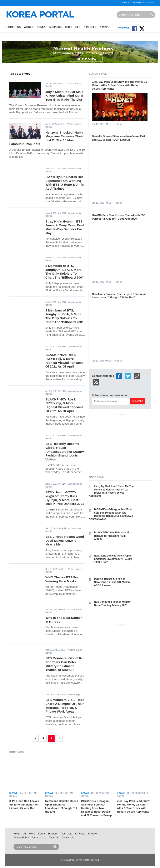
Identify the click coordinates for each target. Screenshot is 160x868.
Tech (68, 27)
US (19, 27)
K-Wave (104, 27)
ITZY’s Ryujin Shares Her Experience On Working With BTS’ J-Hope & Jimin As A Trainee (65, 183)
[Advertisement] (120, 443)
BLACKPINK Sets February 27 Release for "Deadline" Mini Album (112, 536)
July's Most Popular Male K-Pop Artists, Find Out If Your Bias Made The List (64, 96)
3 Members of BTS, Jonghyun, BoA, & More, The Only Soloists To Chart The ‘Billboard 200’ (64, 272)
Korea (41, 27)
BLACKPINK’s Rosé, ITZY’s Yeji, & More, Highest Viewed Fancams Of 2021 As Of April (64, 361)
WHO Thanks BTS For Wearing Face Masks (62, 579)
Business (55, 27)
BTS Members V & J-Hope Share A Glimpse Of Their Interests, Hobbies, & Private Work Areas (65, 706)
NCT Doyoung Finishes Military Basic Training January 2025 (112, 603)
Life (78, 27)
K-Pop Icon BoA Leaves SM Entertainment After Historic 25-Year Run (24, 805)
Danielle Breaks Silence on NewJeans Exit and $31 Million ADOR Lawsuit (118, 138)
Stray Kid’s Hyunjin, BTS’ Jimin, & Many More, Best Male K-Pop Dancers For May (65, 227)
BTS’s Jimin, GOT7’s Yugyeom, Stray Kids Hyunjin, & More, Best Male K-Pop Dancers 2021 (65, 498)
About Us (54, 838)
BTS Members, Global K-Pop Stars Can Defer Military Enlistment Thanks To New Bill (64, 664)
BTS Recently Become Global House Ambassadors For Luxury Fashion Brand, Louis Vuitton (65, 452)
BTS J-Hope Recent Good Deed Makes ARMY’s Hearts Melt (65, 540)
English (137, 3)
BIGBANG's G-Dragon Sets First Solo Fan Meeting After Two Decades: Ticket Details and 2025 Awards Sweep (111, 514)
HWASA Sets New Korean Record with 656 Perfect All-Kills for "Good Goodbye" (118, 217)
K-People (90, 27)
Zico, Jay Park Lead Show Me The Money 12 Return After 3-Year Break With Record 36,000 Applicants (119, 85)
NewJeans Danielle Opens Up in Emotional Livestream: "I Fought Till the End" (119, 296)
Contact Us (68, 838)
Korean (149, 3)
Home (10, 27)
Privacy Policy (21, 838)
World (29, 27)
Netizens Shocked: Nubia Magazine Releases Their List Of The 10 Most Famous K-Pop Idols (46, 138)
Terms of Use (39, 838)
